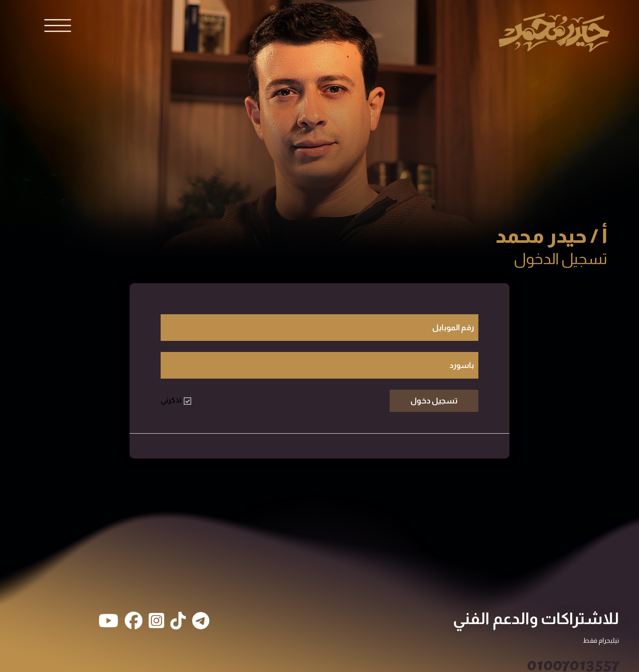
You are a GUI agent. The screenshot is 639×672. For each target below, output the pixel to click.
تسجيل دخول (434, 401)
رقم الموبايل (453, 328)
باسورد (462, 365)
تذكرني (176, 400)
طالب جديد (320, 445)
